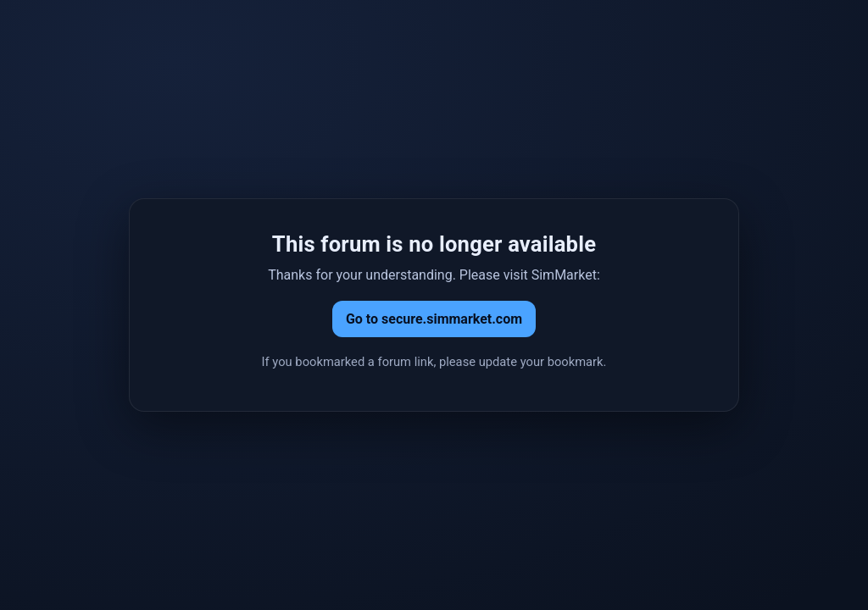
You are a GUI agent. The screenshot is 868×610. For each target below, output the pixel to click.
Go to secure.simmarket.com (434, 319)
